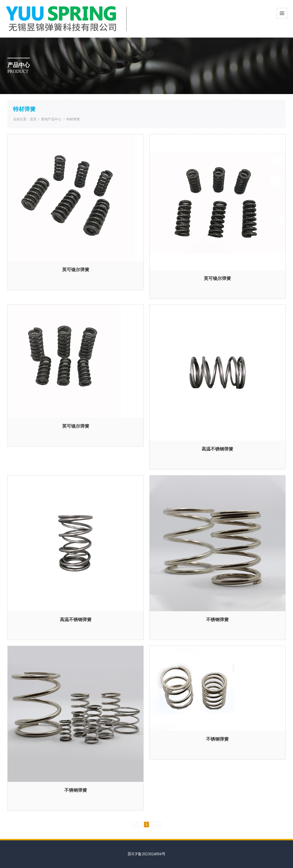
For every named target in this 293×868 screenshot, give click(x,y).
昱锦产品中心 (51, 119)
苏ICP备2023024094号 (146, 854)
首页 (33, 119)
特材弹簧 (73, 119)
